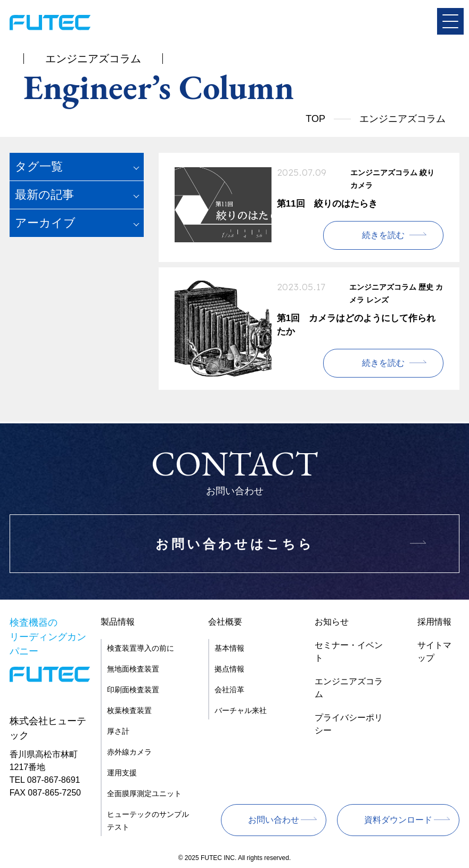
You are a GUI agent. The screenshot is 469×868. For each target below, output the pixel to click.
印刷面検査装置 (133, 690)
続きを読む (383, 235)
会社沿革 (229, 690)
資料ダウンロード (398, 820)
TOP (315, 119)
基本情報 (229, 648)
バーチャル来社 (241, 710)
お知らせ (332, 622)
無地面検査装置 (133, 669)
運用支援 (122, 773)
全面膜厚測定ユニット (144, 793)
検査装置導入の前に (141, 648)
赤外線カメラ (129, 752)
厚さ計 (118, 731)
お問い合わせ (274, 820)
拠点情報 (229, 669)
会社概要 (225, 622)
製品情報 (118, 622)
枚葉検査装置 (129, 710)
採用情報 (434, 622)
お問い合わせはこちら (235, 544)
